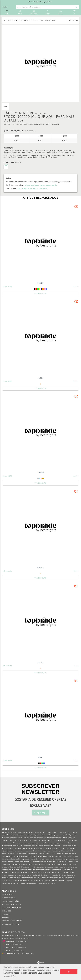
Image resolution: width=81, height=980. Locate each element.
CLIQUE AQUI (41, 812)
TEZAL (40, 757)
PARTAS (40, 662)
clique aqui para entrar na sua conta (41, 185)
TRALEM (40, 283)
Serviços (6, 914)
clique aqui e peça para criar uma (33, 188)
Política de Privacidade (12, 921)
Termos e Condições (11, 901)
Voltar (74, 20)
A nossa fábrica (9, 898)
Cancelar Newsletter (11, 924)
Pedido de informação (12, 904)
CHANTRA (41, 473)
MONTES (40, 568)
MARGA (41, 378)
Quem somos (7, 895)
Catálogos (7, 911)
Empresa (6, 917)
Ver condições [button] (10, 976)
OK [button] (69, 972)
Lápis (34, 20)
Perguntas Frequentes (12, 908)
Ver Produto (41, 293)
